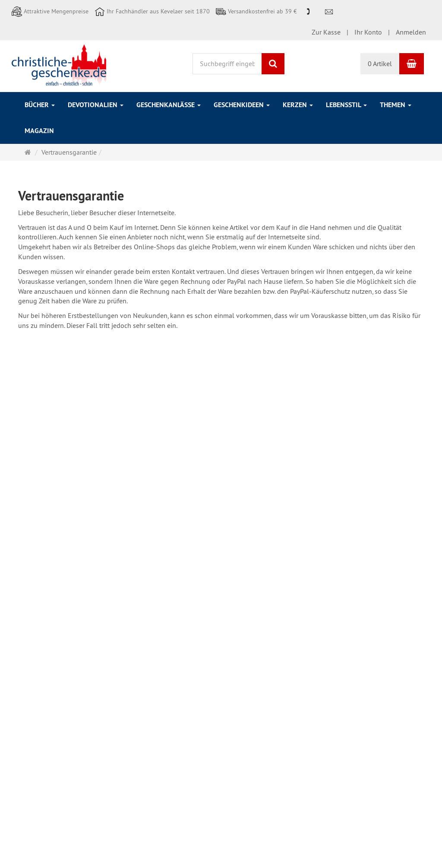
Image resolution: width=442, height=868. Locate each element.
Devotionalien (96, 105)
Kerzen (298, 105)
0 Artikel (380, 64)
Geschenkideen (242, 105)
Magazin (39, 131)
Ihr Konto (368, 32)
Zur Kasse (326, 32)
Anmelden (411, 32)
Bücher (40, 105)
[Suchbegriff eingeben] (227, 64)
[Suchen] (273, 64)
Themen (396, 105)
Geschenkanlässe (169, 105)
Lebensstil (346, 105)
